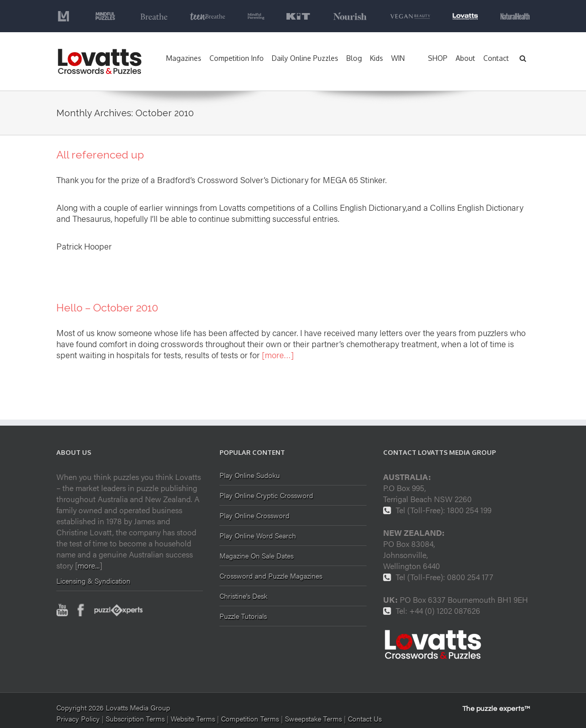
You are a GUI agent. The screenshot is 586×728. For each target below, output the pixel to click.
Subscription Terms (135, 718)
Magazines (184, 58)
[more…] (278, 355)
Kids (377, 58)
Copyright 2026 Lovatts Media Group (113, 707)
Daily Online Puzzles (305, 58)
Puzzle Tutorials (243, 616)
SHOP (438, 58)
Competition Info (237, 58)
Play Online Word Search (258, 535)
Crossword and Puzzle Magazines (271, 576)
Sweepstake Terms (314, 718)
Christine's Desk (243, 596)
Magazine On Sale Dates (257, 555)
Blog (354, 58)
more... (89, 565)
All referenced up (100, 155)
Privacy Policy (78, 718)
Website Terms (193, 718)
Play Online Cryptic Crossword (266, 495)
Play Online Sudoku (250, 476)
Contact (496, 58)
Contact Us (365, 718)
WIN (398, 58)
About (465, 58)
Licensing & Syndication (93, 581)
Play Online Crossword (254, 515)
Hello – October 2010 (107, 308)
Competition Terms (251, 718)
